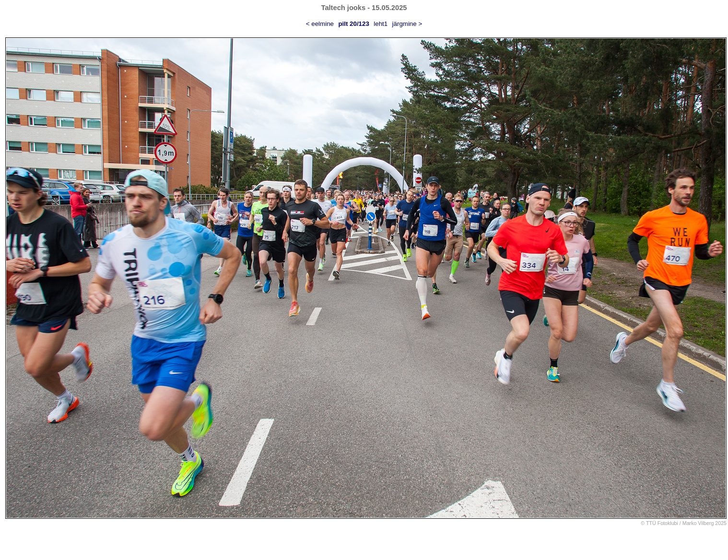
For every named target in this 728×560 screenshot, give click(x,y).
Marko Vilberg (698, 523)
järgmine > (407, 24)
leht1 (381, 24)
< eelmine (320, 24)
